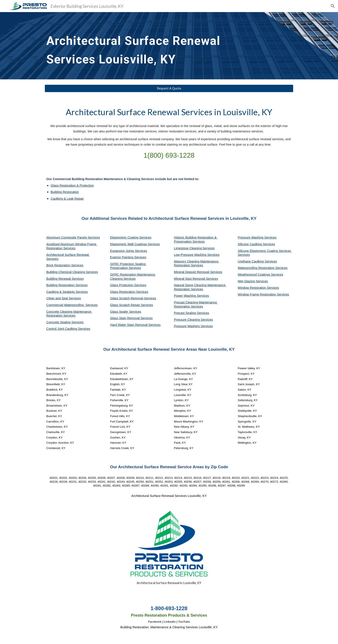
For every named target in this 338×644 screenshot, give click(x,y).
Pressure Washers (187, 326)
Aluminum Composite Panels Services (73, 237)
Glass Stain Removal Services (131, 318)
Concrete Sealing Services (65, 322)
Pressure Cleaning (187, 320)
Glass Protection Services (128, 285)
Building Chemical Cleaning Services (72, 272)
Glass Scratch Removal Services (133, 298)
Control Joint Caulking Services (68, 329)
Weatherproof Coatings (254, 275)
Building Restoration (65, 192)
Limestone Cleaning (188, 248)
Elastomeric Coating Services (131, 237)
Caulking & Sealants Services (67, 292)
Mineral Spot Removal (190, 279)
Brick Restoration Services (65, 265)
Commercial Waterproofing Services (72, 305)
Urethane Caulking (251, 261)
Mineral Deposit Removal (192, 272)
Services (208, 248)
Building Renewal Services (65, 279)
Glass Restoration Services (129, 292)
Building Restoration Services (67, 285)
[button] (333, 6)
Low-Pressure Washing (191, 255)
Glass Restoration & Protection (72, 185)
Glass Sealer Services (126, 312)
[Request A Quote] (169, 88)
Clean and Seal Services (64, 298)
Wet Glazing (247, 281)
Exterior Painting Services (128, 257)
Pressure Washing (251, 237)
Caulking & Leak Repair (67, 199)
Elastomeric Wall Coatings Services (135, 244)
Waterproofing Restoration (257, 268)
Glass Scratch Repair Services (132, 305)
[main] (137, 46)
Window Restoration (252, 288)
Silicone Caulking (250, 244)
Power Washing (185, 296)
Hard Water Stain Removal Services (135, 325)
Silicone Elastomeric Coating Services (264, 251)
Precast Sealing (185, 313)
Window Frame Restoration (257, 294)
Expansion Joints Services (129, 251)
